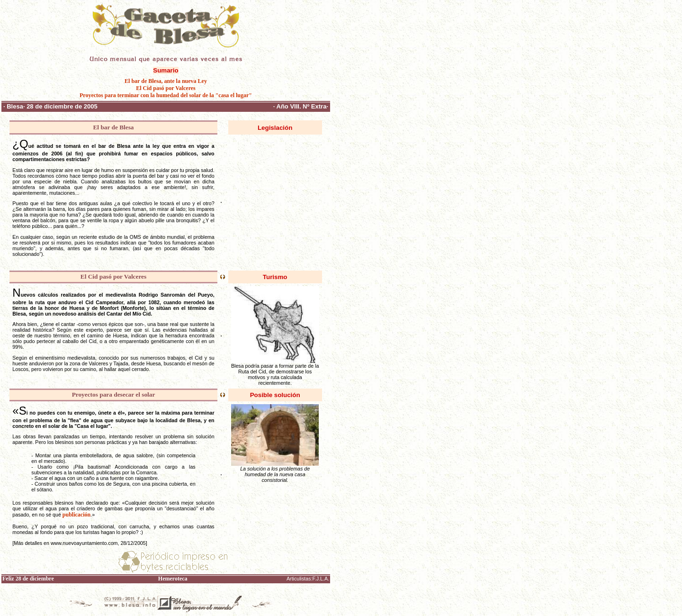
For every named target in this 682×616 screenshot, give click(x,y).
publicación (76, 515)
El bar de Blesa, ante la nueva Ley (166, 81)
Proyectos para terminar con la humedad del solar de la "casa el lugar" (166, 95)
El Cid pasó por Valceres (166, 88)
